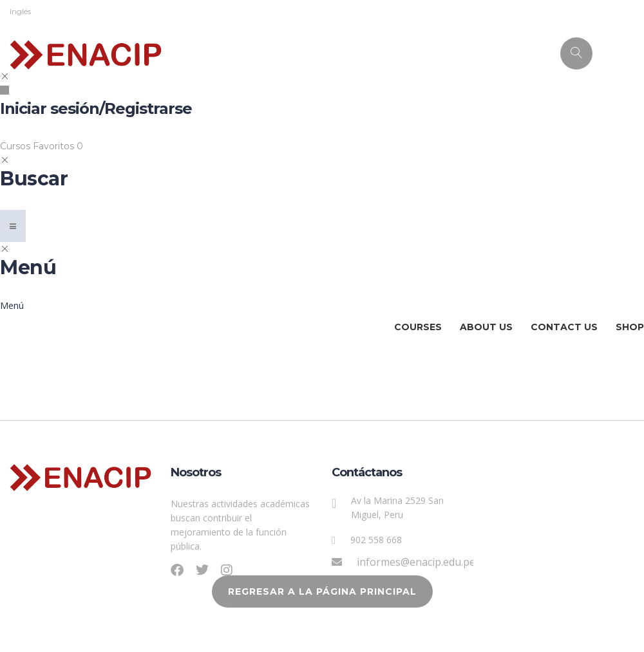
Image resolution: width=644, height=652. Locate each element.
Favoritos (58, 146)
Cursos (16, 146)
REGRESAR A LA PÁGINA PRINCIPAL (322, 591)
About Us (486, 327)
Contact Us (564, 327)
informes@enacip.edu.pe (416, 562)
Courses (418, 327)
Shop (630, 327)
